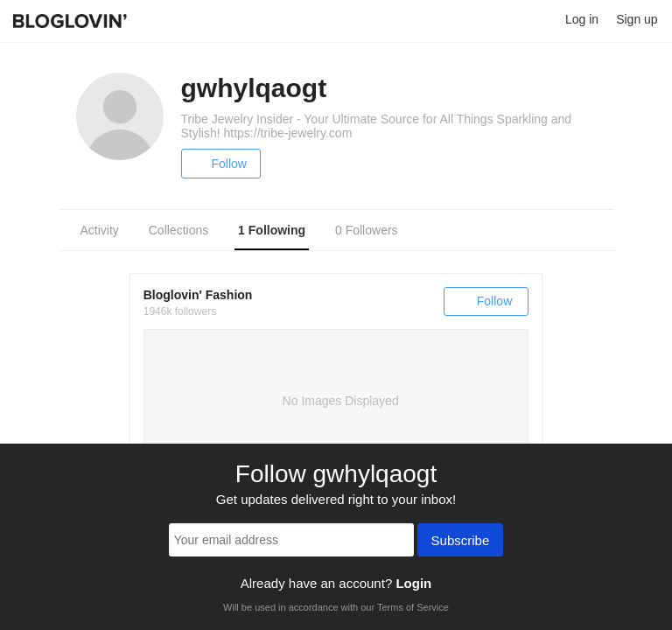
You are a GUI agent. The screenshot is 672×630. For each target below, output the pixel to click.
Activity (100, 230)
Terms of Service (413, 607)
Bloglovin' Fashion (198, 295)
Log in (582, 19)
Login (413, 583)
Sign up (637, 19)
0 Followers (367, 230)
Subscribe (461, 542)
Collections (178, 230)
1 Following (272, 230)
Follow (221, 164)
